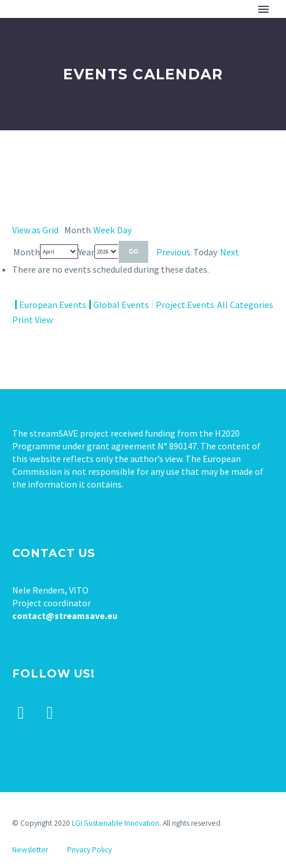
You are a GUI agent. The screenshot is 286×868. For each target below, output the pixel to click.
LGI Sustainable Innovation (115, 823)
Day (124, 230)
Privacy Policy (89, 850)
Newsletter (30, 850)
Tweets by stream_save (58, 789)
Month (27, 252)
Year (86, 252)
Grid (35, 230)
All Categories (245, 305)
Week (104, 230)
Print (32, 320)
